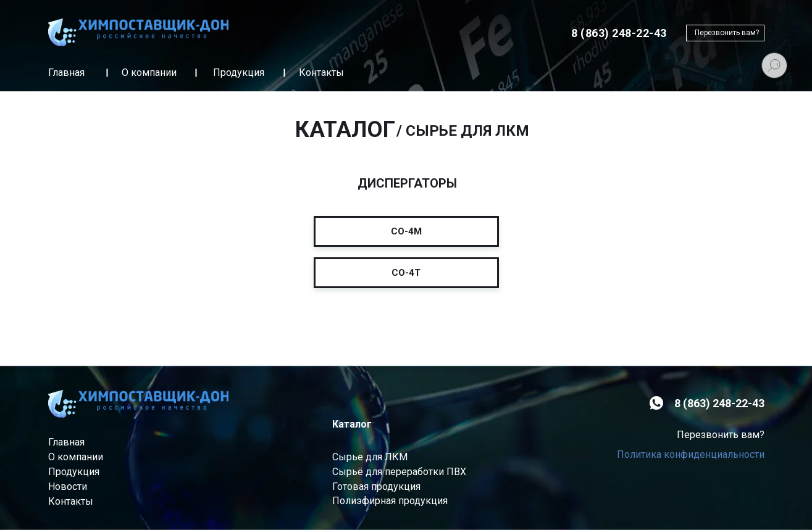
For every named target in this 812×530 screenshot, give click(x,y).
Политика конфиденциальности (691, 454)
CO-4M (406, 231)
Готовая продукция (376, 487)
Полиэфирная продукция (390, 501)
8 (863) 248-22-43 (719, 403)
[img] (138, 32)
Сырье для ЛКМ (370, 457)
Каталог (352, 424)
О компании (149, 72)
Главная (66, 72)
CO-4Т (406, 273)
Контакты (321, 72)
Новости (68, 487)
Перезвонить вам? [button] (727, 33)
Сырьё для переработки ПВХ (399, 472)
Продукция (239, 72)
